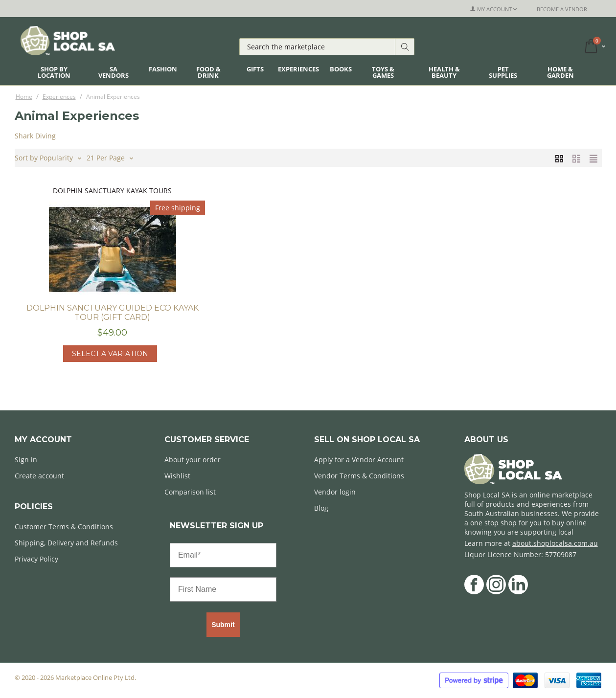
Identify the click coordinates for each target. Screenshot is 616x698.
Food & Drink (208, 72)
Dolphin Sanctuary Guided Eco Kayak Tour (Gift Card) (113, 313)
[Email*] (223, 555)
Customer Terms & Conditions (64, 527)
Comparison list (190, 492)
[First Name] (223, 589)
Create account (39, 476)
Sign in (26, 460)
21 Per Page (110, 157)
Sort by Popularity (48, 157)
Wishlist (177, 476)
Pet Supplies (503, 72)
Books (341, 69)
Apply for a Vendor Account (359, 460)
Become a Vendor (562, 9)
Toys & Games (383, 72)
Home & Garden (560, 72)
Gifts (255, 69)
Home (24, 97)
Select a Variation (110, 354)
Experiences (298, 69)
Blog (321, 508)
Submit (223, 625)
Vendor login (335, 492)
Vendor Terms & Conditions (359, 476)
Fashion (163, 69)
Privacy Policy (36, 559)
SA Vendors (114, 72)
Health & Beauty (444, 72)
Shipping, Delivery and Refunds (66, 543)
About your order (193, 460)
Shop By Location (54, 72)
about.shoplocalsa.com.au (555, 543)
